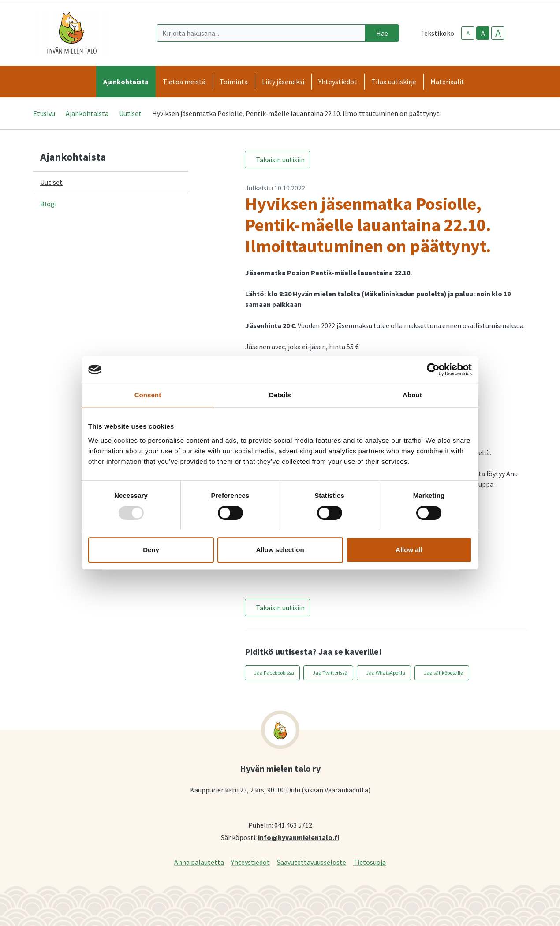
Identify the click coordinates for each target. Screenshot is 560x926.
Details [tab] (280, 395)
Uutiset (130, 113)
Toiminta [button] (234, 82)
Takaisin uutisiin (280, 160)
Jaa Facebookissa (274, 673)
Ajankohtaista (87, 113)
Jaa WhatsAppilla (386, 673)
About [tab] (412, 395)
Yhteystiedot (250, 862)
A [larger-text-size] (498, 33)
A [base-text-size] (483, 33)
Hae (382, 33)
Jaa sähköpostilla (444, 673)
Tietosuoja (370, 862)
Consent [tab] (148, 395)
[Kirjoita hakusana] (261, 33)
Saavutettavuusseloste (312, 862)
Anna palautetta (199, 862)
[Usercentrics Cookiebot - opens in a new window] (433, 370)
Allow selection (280, 550)
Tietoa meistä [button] (184, 82)
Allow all (409, 550)
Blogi (48, 204)
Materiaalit (447, 82)
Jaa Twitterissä (330, 673)
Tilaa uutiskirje (394, 82)
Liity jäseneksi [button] (283, 82)
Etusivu (44, 113)
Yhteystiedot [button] (338, 82)
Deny (151, 550)
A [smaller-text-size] (468, 33)
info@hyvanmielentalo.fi (299, 837)
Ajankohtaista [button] (126, 82)
